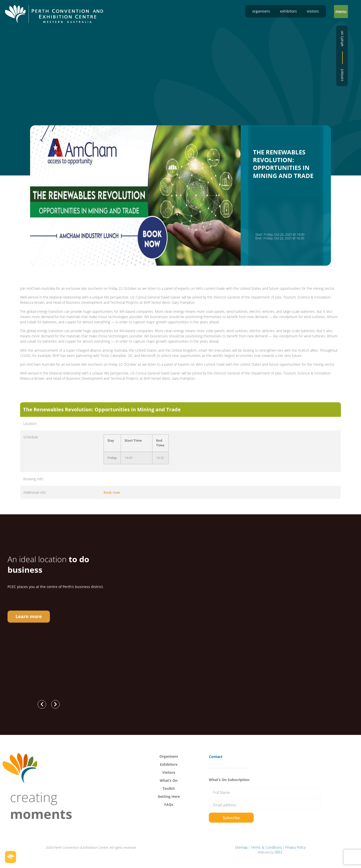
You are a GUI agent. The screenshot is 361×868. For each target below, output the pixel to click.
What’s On (169, 780)
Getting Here (169, 796)
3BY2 (279, 852)
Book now (112, 492)
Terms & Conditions (266, 847)
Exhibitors (288, 11)
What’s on (342, 38)
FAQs (169, 804)
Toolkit (169, 788)
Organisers (261, 11)
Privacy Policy (295, 847)
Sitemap (241, 847)
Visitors (313, 11)
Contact (342, 75)
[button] (341, 12)
